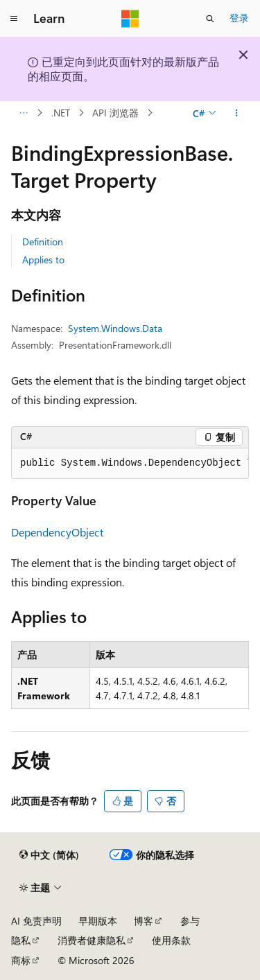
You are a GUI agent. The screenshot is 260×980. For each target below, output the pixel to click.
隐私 (21, 940)
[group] (130, 464)
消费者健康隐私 (92, 940)
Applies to (43, 260)
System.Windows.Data (115, 328)
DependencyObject (57, 532)
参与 (190, 921)
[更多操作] (237, 113)
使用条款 (171, 940)
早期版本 (98, 921)
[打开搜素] (210, 19)
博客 (144, 921)
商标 (21, 960)
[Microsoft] (130, 19)
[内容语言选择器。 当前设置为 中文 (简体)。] (49, 855)
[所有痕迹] (23, 113)
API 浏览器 (115, 113)
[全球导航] (14, 19)
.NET (61, 113)
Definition (43, 242)
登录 (239, 18)
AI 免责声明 (36, 921)
